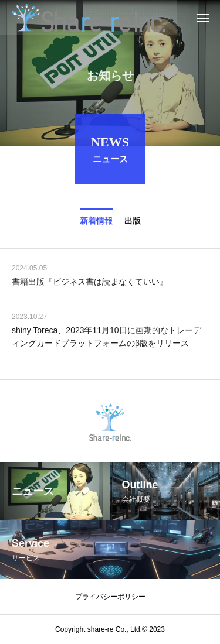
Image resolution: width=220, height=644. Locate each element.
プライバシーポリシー (110, 597)
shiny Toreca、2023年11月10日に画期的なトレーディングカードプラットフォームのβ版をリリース (106, 338)
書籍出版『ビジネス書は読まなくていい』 (90, 283)
